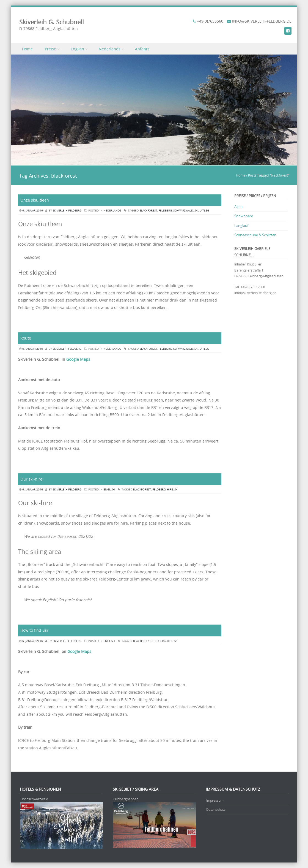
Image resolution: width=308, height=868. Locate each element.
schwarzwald (183, 211)
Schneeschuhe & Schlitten (255, 235)
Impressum (215, 800)
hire (170, 489)
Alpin (238, 207)
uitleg (204, 211)
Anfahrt (142, 49)
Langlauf (241, 226)
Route (26, 338)
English (77, 49)
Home (27, 49)
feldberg (165, 211)
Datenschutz (216, 809)
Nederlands (110, 49)
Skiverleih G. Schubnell (52, 22)
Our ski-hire (31, 479)
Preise (50, 49)
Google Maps (78, 359)
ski (196, 211)
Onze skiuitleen (35, 200)
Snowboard (244, 216)
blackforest (148, 211)
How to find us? (34, 630)
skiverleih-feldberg (67, 211)
